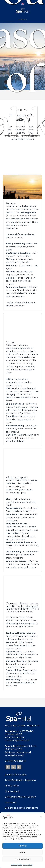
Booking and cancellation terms (22, 808)
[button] (41, 817)
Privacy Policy (28, 865)
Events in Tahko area (16, 775)
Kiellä (22, 852)
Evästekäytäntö (16, 865)
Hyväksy (23, 846)
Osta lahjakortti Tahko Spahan (20, 797)
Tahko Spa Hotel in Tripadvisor (21, 780)
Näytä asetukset (22, 859)
